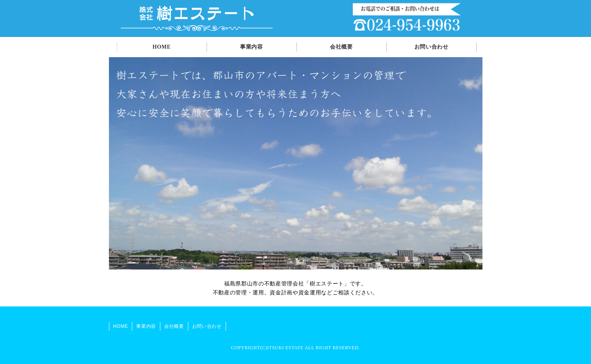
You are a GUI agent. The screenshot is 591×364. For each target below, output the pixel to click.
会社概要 (341, 47)
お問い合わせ (431, 47)
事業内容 (252, 47)
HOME (162, 47)
